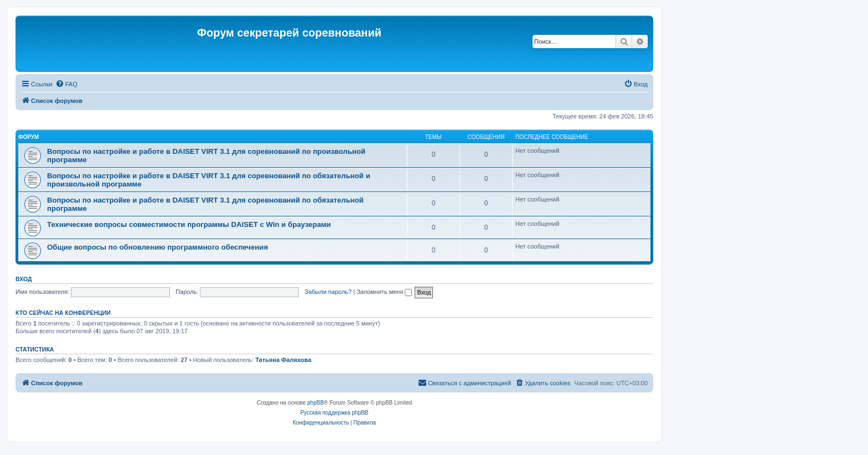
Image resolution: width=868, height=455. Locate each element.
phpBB (316, 403)
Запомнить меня (384, 292)
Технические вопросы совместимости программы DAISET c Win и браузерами (189, 224)
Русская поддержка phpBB (334, 413)
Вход (24, 279)
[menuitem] (66, 84)
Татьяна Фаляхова (283, 360)
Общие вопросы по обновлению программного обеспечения (157, 247)
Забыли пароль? (328, 292)
